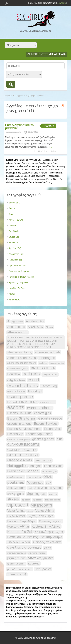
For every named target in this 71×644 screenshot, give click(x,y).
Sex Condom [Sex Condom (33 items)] (16, 488)
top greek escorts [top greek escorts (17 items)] (53, 500)
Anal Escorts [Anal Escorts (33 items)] (16, 327)
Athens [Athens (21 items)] (49, 327)
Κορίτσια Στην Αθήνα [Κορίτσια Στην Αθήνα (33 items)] (46, 527)
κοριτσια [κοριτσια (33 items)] (34, 563)
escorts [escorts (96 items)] (16, 407)
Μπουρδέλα (15, 300)
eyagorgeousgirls (13, 132)
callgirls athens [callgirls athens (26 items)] (16, 380)
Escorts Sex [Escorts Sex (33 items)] (52, 429)
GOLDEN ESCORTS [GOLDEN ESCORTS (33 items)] (22, 450)
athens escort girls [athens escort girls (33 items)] (48, 352)
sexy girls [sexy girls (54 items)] (16, 493)
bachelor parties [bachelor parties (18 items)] (57, 363)
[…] (51, 147)
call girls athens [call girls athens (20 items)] (50, 375)
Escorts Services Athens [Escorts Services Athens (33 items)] (24, 429)
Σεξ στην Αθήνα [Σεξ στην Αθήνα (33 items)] (51, 537)
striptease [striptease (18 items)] (53, 494)
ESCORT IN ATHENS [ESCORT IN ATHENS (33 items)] (22, 402)
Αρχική (7, 96)
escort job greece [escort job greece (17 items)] (48, 402)
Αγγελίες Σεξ (15, 248)
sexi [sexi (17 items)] (30, 488)
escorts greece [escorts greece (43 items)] (50, 418)
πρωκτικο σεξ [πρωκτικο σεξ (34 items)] (17, 574)
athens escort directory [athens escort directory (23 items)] (20, 353)
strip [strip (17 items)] (44, 494)
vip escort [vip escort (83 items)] (18, 505)
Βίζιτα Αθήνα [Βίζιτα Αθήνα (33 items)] (16, 516)
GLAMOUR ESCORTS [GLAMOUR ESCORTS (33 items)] (23, 445)
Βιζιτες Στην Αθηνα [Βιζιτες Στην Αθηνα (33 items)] (41, 516)
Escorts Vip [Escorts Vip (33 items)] (15, 434)
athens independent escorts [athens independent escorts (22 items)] (22, 363)
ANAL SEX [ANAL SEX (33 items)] (35, 327)
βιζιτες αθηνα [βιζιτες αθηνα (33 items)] (16, 558)
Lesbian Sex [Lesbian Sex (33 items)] (16, 471)
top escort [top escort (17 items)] (26, 500)
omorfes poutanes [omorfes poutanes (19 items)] (16, 477)
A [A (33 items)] (8, 321)
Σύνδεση (62, 3)
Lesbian (13, 226)
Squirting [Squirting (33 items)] (33, 494)
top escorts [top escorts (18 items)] (38, 500)
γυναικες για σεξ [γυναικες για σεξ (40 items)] (41, 558)
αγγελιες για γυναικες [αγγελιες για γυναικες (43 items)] (24, 547)
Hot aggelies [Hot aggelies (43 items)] (17, 466)
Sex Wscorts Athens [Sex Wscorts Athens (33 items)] (48, 488)
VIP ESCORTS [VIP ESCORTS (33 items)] (42, 505)
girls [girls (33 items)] (60, 439)
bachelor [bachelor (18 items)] (43, 363)
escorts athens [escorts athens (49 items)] (40, 408)
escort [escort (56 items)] (33, 380)
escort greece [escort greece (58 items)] (20, 397)
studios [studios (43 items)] (13, 499)
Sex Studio (14, 231)
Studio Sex (14, 237)
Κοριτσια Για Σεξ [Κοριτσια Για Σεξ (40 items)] (20, 532)
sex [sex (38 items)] (49, 483)
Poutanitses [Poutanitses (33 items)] (35, 483)
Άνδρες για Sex (16, 254)
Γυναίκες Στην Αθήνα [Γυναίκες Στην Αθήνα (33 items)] (22, 521)
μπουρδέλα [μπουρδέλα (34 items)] (43, 569)
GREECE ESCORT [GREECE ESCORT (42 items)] (23, 455)
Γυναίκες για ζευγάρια (19, 271)
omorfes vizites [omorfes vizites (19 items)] (34, 477)
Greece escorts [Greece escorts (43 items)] (20, 460)
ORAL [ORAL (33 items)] (48, 477)
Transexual (14, 243)
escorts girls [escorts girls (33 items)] (43, 413)
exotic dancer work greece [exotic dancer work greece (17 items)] (18, 439)
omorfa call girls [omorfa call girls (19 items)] (50, 472)
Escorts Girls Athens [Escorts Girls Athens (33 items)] (21, 418)
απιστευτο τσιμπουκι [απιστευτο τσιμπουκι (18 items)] (37, 553)
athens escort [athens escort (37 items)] (17, 332)
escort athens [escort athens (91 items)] (23, 385)
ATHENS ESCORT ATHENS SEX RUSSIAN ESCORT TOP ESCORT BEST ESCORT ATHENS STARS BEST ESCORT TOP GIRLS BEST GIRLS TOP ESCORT (35, 342)
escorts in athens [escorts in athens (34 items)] (19, 424)
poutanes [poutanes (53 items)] (16, 482)
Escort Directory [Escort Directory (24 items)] (16, 392)
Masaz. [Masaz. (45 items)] (33, 471)
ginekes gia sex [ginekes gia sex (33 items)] (43, 439)
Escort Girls (14, 203)
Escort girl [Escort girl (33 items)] (35, 391)
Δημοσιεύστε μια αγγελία (46, 54)
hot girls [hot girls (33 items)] (36, 466)
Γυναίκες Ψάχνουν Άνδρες (21, 277)
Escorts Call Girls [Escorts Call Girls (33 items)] (19, 413)
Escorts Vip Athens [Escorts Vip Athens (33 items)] (39, 434)
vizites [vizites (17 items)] (30, 511)
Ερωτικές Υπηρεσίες (19, 283)
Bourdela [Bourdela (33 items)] (14, 374)
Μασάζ (12, 294)
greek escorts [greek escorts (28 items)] (43, 460)
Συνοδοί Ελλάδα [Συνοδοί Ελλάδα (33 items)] (19, 542)
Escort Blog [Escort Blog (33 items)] (49, 386)
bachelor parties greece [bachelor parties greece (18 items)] (18, 369)
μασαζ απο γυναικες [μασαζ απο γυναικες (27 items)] (20, 569)
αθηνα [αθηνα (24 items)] (47, 548)
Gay (11, 214)
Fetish (12, 208)
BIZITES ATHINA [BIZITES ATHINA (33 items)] (43, 368)
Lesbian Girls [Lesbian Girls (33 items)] (53, 466)
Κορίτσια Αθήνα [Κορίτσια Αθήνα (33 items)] (18, 527)
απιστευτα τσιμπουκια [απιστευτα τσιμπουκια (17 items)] (16, 553)
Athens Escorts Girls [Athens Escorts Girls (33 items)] (22, 358)
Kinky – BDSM (16, 220)
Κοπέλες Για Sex (17, 288)
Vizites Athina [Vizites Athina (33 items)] (45, 511)
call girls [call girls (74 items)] (31, 374)
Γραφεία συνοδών (17, 265)
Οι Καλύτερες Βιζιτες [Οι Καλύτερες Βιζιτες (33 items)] (49, 532)
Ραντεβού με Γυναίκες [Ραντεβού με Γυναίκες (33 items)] (23, 537)
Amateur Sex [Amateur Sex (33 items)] (35, 321)
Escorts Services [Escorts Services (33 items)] (46, 424)
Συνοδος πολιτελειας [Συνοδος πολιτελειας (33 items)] (47, 542)
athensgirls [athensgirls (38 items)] (47, 358)
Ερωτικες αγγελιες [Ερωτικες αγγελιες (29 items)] (51, 521)
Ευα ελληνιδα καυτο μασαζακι (19, 127)
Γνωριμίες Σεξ (16, 260)
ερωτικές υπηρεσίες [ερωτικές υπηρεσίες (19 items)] (16, 564)
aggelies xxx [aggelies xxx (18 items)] (18, 322)
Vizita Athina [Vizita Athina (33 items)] (16, 511)
